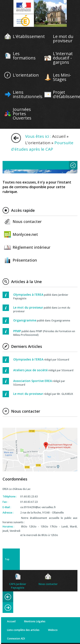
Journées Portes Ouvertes (22, 114)
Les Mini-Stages (62, 77)
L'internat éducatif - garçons (63, 58)
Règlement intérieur (31, 247)
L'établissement (29, 36)
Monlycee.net (25, 234)
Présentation (25, 260)
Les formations (24, 56)
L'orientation (26, 75)
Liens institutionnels (28, 94)
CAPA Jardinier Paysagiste (18, 586)
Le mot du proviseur (63, 39)
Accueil (59, 136)
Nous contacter (27, 221)
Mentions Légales (35, 621)
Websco (53, 630)
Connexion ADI (16, 639)
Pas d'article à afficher (24, 165)
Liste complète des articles (23, 630)
